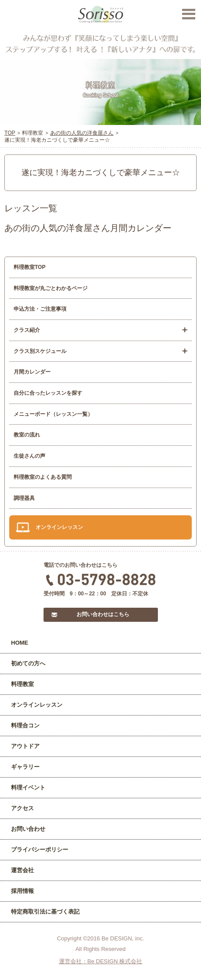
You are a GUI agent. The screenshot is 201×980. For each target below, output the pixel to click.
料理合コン (25, 725)
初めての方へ (28, 663)
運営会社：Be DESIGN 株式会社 (101, 961)
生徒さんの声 (29, 456)
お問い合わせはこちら (103, 614)
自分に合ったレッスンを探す (48, 393)
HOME (20, 643)
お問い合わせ (28, 829)
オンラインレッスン (59, 527)
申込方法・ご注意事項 (40, 309)
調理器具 (24, 498)
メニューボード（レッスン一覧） (53, 414)
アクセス (22, 808)
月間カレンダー (32, 372)
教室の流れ (27, 435)
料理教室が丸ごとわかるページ (51, 288)
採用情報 (22, 891)
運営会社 (22, 870)
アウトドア (25, 746)
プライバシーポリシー (40, 850)
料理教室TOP (29, 267)
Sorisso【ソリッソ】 (100, 15)
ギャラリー (25, 767)
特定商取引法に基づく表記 (45, 912)
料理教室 (22, 684)
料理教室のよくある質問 (43, 477)
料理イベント (28, 787)
